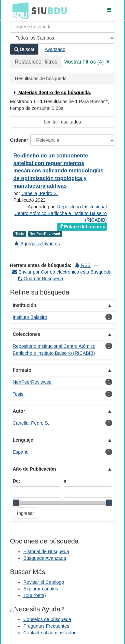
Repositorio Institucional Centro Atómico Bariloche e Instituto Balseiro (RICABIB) (60, 213)
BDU (19, 10)
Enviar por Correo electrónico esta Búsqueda (62, 272)
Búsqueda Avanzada (45, 558)
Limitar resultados (62, 122)
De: (16, 481)
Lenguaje (23, 440)
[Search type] (62, 38)
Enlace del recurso (82, 227)
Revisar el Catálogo (44, 582)
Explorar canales (41, 589)
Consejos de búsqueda (47, 619)
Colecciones (26, 334)
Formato (22, 370)
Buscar (24, 49)
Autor (19, 411)
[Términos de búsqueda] (62, 27)
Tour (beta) (35, 595)
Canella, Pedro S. (40, 193)
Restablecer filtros (36, 62)
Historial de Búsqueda (46, 551)
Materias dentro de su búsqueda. (52, 93)
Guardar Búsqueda (41, 279)
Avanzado (55, 49)
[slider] (16, 503)
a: (66, 481)
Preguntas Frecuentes (46, 626)
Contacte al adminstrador (49, 633)
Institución (24, 305)
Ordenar (19, 140)
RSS (83, 265)
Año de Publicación (34, 469)
